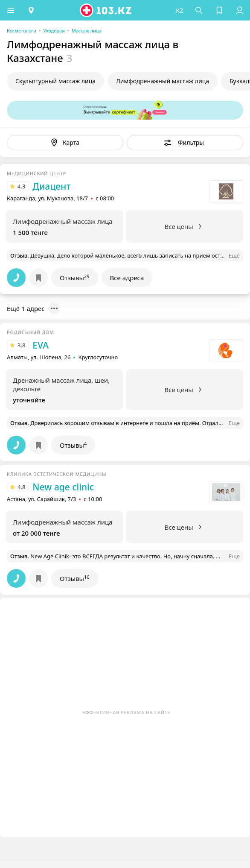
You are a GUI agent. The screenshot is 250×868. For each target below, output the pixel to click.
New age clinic (63, 487)
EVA (41, 345)
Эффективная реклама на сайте (126, 712)
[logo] (106, 10)
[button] (11, 10)
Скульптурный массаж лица (55, 81)
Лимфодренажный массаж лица (163, 81)
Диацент (51, 186)
